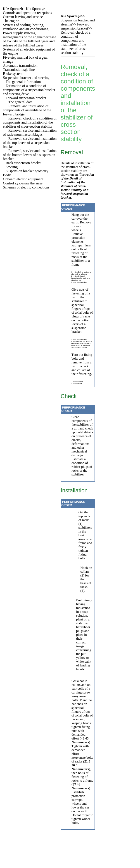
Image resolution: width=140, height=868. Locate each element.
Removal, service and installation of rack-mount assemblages (30, 132)
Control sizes (23, 183)
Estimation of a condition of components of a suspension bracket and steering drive (29, 90)
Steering (12, 167)
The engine (11, 21)
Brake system (13, 74)
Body (7, 175)
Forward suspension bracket (26, 98)
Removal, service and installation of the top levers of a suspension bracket (30, 143)
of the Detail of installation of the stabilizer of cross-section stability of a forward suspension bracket (75, 188)
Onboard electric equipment (23, 179)
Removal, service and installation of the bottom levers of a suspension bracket (30, 155)
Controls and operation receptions (27, 13)
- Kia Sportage (24, 9)
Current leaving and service (23, 17)
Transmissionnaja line (19, 70)
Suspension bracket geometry (27, 171)
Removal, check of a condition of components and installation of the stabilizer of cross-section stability (30, 122)
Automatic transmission (20, 65)
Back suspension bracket (24, 163)
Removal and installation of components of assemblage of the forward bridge (27, 110)
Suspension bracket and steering (26, 78)
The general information (23, 82)
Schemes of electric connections (26, 187)
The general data (20, 102)
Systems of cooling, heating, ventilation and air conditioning (26, 27)
